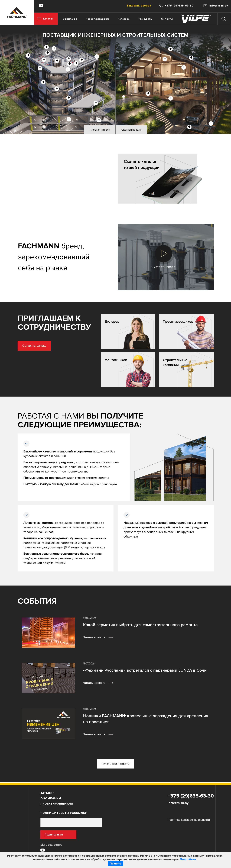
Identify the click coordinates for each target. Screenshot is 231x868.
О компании (73, 19)
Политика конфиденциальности (189, 820)
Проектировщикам (100, 19)
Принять (116, 864)
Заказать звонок (139, 6)
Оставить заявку (17, 346)
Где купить (146, 19)
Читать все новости (116, 764)
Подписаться (54, 835)
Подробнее (188, 859)
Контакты (168, 19)
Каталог (47, 793)
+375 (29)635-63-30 (191, 796)
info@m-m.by (178, 803)
